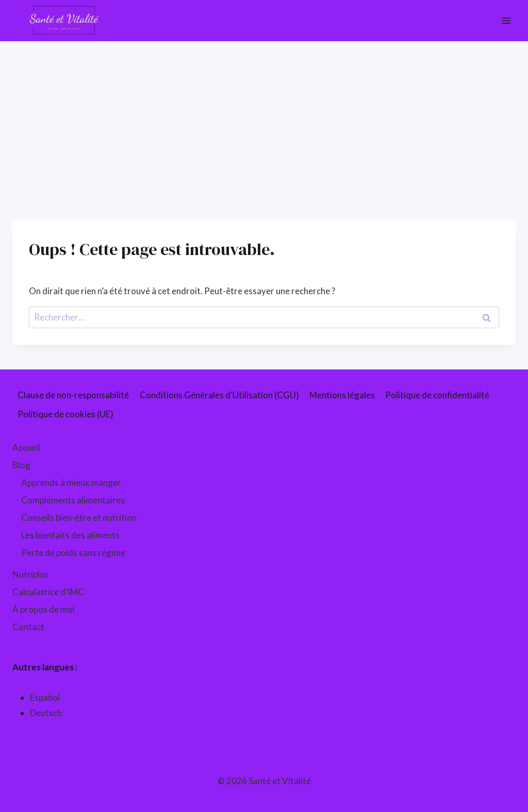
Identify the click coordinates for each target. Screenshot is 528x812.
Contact (28, 627)
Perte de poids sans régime (73, 553)
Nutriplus (30, 574)
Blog (21, 465)
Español (45, 697)
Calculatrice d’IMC (48, 592)
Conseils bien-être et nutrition (79, 518)
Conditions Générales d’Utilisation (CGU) (219, 395)
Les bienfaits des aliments (70, 535)
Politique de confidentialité (437, 395)
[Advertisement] (264, 119)
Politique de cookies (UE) (65, 414)
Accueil (26, 447)
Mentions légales (342, 395)
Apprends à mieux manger (71, 483)
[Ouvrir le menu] (506, 20)
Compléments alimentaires (73, 500)
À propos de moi (44, 609)
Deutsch (46, 713)
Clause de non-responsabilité (73, 395)
